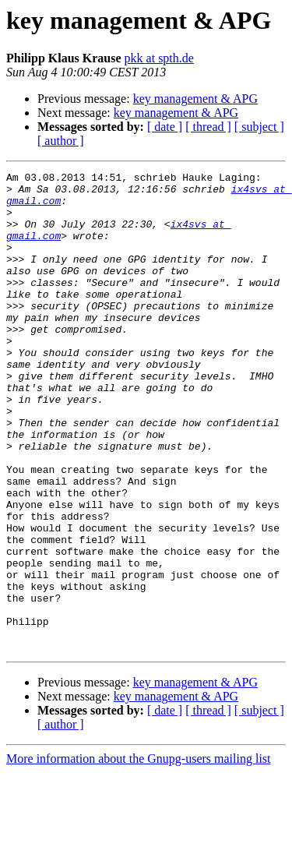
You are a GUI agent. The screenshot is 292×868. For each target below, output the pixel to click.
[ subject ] (259, 127)
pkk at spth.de (159, 58)
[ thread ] (208, 127)
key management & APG (195, 99)
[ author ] (61, 141)
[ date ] (165, 127)
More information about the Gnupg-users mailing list (139, 854)
